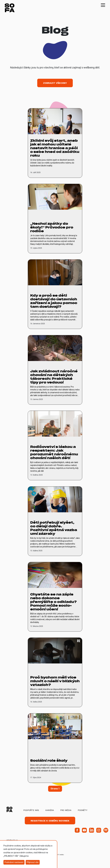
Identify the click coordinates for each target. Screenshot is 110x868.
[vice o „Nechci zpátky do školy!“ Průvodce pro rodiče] (55, 219)
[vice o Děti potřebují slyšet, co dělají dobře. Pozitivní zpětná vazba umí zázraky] (55, 521)
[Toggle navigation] (103, 5)
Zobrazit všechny (55, 83)
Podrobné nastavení (14, 862)
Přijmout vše (33, 862)
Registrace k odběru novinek (50, 821)
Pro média (66, 810)
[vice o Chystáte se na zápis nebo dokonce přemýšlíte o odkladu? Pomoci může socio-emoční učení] (55, 597)
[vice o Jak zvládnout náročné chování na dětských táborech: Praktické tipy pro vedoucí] (55, 370)
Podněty (82, 810)
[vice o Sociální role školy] (55, 748)
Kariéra (50, 810)
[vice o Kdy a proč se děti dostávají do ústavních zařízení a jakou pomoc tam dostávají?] (55, 294)
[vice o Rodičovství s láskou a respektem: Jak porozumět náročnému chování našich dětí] (55, 445)
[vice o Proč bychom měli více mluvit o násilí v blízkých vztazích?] (55, 672)
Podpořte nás (31, 810)
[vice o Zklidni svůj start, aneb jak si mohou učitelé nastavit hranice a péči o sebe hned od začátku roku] (55, 143)
